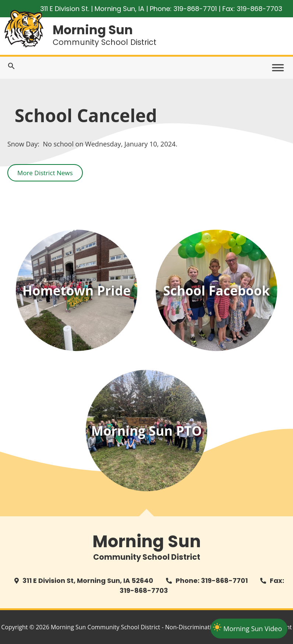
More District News (45, 173)
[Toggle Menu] (278, 68)
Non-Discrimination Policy (201, 627)
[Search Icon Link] (11, 68)
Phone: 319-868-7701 (212, 581)
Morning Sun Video (253, 629)
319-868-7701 (195, 9)
